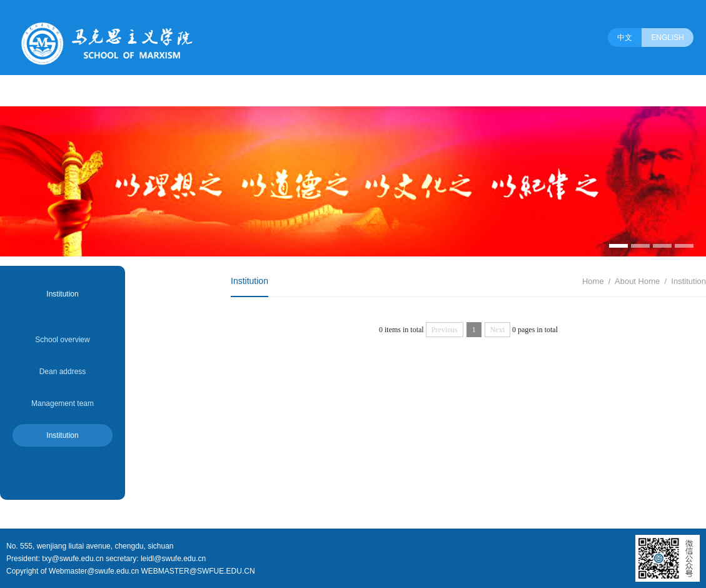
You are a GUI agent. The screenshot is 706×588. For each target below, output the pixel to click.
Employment (388, 91)
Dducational (174, 91)
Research (232, 91)
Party (336, 91)
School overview (62, 340)
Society (504, 91)
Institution (62, 435)
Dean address (63, 372)
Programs (116, 91)
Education (287, 91)
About (21, 91)
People (65, 91)
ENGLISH (668, 38)
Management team (63, 403)
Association (451, 91)
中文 (625, 38)
